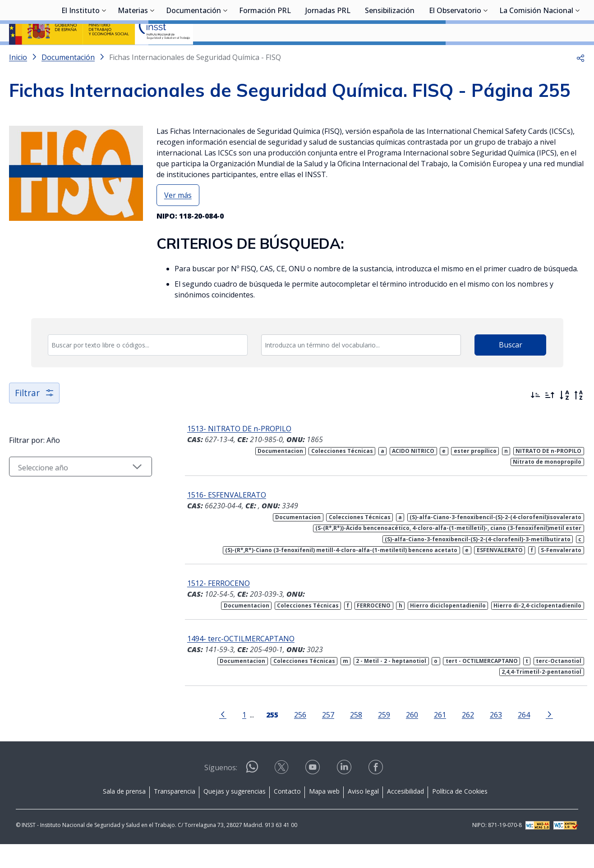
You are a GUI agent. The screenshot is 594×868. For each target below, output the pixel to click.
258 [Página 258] (355, 738)
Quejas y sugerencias (235, 815)
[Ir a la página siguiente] (548, 738)
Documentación (193, 56)
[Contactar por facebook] (377, 794)
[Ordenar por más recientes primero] (535, 419)
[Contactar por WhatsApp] (252, 794)
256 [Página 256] (299, 738)
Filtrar (35, 417)
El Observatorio (455, 56)
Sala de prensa (124, 815)
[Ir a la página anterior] (222, 738)
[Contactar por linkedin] (345, 794)
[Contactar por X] (282, 794)
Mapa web (324, 815)
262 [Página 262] (467, 738)
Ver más (178, 219)
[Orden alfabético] (564, 419)
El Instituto (81, 56)
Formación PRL (265, 56)
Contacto (287, 815)
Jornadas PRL (328, 56)
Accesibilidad (405, 815)
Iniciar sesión (551, 20)
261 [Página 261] (439, 738)
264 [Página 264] (523, 738)
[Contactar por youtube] (313, 794)
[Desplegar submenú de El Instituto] (104, 55)
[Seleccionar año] (79, 493)
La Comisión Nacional (536, 56)
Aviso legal (363, 815)
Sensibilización (390, 56)
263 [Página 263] (495, 738)
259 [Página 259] (383, 738)
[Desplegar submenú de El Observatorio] (486, 55)
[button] (580, 81)
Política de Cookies (460, 815)
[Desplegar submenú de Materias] (152, 55)
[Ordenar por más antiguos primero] (550, 419)
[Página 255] (271, 738)
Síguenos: (221, 791)
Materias (133, 56)
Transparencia (175, 815)
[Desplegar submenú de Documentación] (226, 55)
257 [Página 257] (327, 738)
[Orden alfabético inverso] (579, 419)
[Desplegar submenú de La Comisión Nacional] (578, 55)
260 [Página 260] (411, 738)
